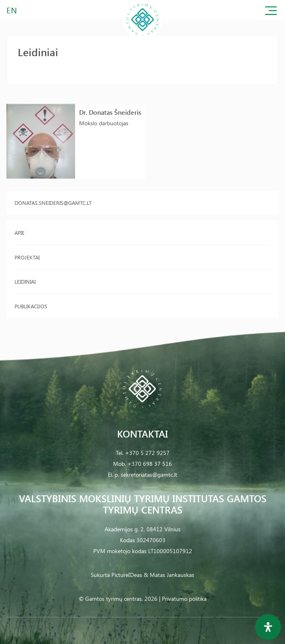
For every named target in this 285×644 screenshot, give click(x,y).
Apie (20, 233)
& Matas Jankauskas (169, 575)
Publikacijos (31, 306)
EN (12, 10)
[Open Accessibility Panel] (268, 627)
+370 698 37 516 (150, 464)
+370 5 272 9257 (147, 453)
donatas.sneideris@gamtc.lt (53, 203)
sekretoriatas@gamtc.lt (149, 475)
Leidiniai (25, 281)
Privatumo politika (184, 599)
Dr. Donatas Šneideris (110, 112)
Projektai (27, 257)
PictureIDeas (127, 575)
